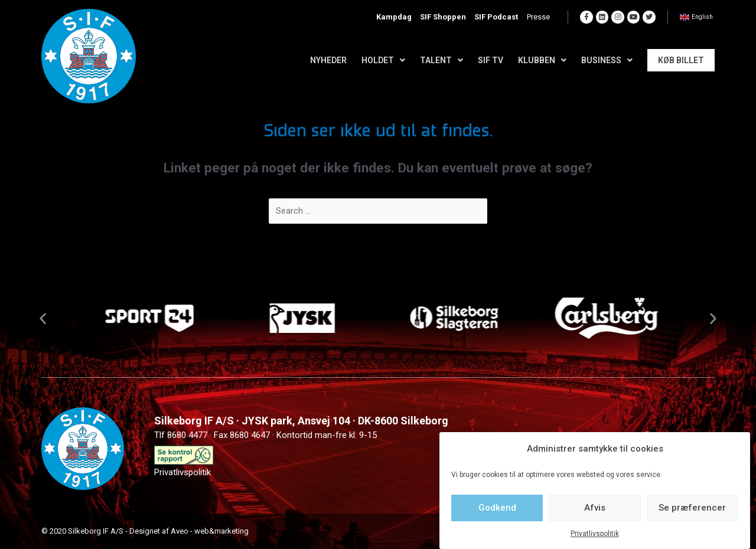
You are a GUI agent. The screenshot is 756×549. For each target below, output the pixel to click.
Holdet (383, 60)
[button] (43, 318)
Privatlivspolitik (595, 534)
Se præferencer (692, 508)
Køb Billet (681, 60)
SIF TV (491, 60)
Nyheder (328, 60)
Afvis (595, 508)
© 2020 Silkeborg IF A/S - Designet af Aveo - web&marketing (145, 531)
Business (607, 60)
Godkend (497, 508)
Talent (441, 60)
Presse (541, 17)
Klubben (542, 60)
